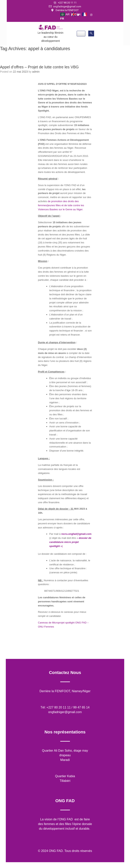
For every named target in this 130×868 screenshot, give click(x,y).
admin (36, 72)
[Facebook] (74, 15)
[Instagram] (93, 15)
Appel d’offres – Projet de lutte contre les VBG (39, 67)
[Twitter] (80, 15)
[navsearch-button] (91, 33)
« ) (70, 542)
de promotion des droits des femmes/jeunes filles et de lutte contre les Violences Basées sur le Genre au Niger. (61, 205)
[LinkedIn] (87, 15)
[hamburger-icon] (81, 34)
